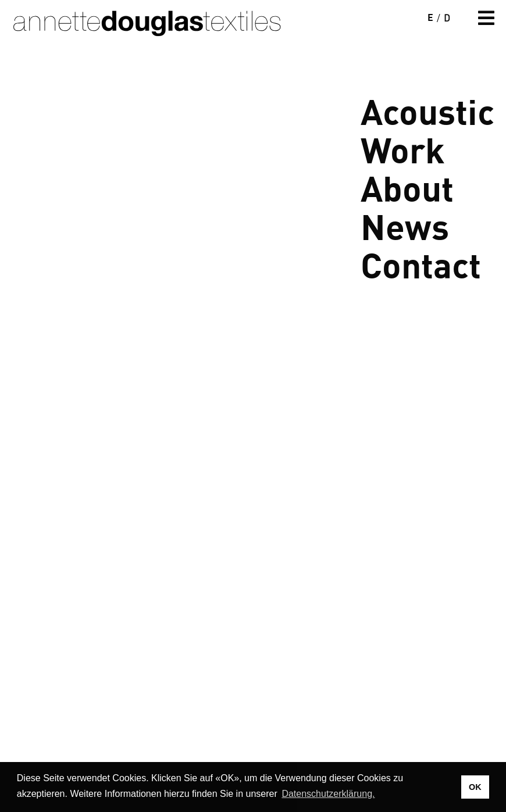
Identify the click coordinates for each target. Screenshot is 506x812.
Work (403, 149)
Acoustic (427, 110)
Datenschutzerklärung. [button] (328, 794)
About (407, 187)
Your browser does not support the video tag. (253, 248)
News (405, 225)
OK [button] (475, 787)
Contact (421, 264)
